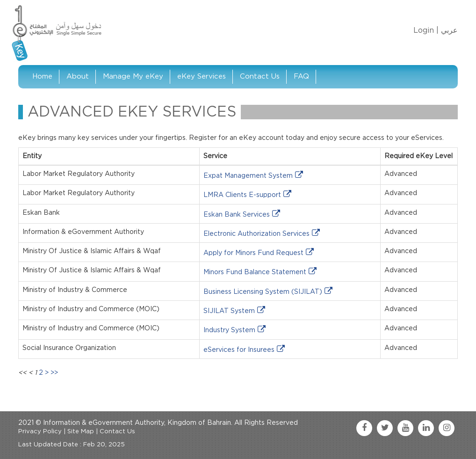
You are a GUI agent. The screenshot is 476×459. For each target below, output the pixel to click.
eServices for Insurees (239, 350)
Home (42, 76)
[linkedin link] (426, 428)
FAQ (301, 76)
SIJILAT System (229, 311)
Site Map (81, 432)
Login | (426, 30)
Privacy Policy (40, 432)
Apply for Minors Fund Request (253, 253)
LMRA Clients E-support (242, 195)
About (78, 76)
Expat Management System (248, 176)
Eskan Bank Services (237, 215)
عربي (449, 30)
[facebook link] (364, 428)
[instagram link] (447, 428)
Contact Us (260, 76)
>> (54, 373)
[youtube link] (405, 428)
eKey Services (202, 76)
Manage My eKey (133, 76)
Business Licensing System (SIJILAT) (263, 292)
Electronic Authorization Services (256, 234)
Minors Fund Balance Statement (255, 272)
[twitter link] (385, 428)
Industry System (229, 330)
